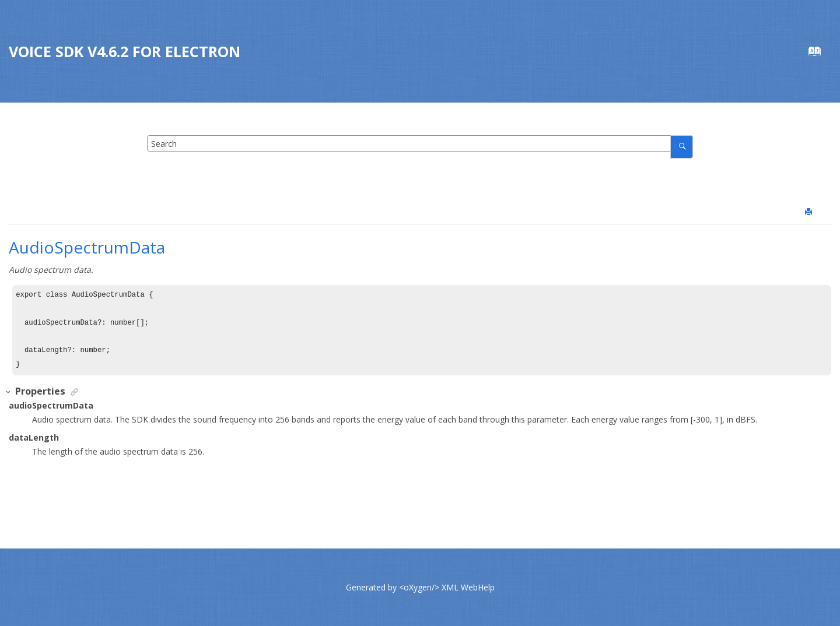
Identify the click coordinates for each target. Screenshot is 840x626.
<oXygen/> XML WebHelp (447, 587)
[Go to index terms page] (820, 54)
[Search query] (420, 143)
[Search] (682, 147)
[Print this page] (810, 212)
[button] (9, 392)
